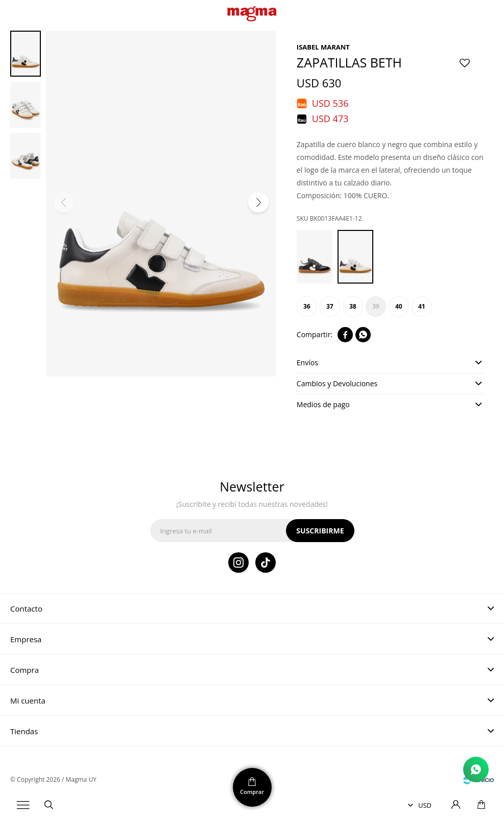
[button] (258, 202)
